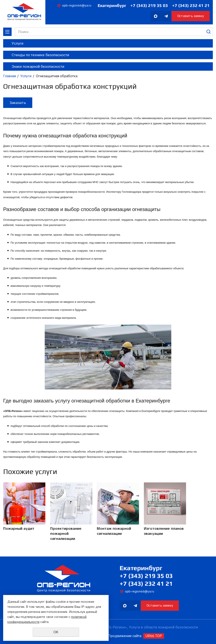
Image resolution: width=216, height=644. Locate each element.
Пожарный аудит (19, 529)
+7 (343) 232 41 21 (191, 5)
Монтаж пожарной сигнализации (115, 531)
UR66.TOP (154, 636)
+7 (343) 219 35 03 (149, 5)
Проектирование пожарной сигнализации (66, 534)
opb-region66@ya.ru (77, 5)
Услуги (26, 76)
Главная (9, 76)
